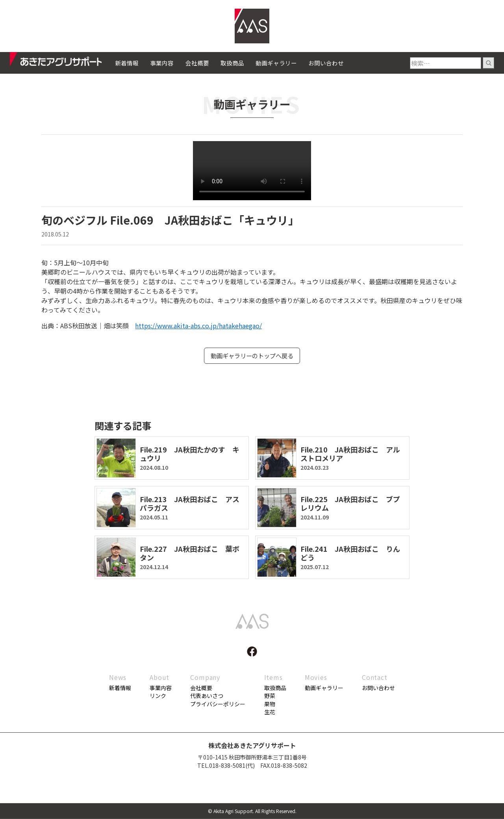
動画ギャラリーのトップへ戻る (252, 356)
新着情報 (127, 63)
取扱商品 (232, 63)
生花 (270, 712)
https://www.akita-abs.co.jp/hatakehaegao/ (198, 326)
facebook (252, 652)
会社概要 (197, 63)
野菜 (270, 696)
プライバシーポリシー (218, 704)
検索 (488, 63)
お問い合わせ (326, 63)
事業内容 (162, 63)
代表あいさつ (207, 696)
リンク (158, 696)
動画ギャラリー (276, 63)
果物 (270, 704)
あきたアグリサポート (62, 61)
